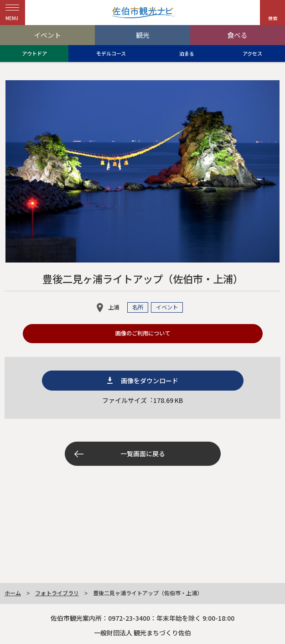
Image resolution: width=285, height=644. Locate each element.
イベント (47, 35)
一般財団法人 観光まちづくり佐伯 (142, 633)
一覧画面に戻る (143, 453)
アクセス (252, 53)
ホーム (13, 593)
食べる (237, 35)
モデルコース (111, 53)
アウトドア (34, 53)
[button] (272, 13)
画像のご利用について (143, 333)
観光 (143, 35)
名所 (138, 307)
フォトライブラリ (57, 593)
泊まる (187, 53)
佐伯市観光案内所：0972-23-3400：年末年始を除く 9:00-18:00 (142, 618)
